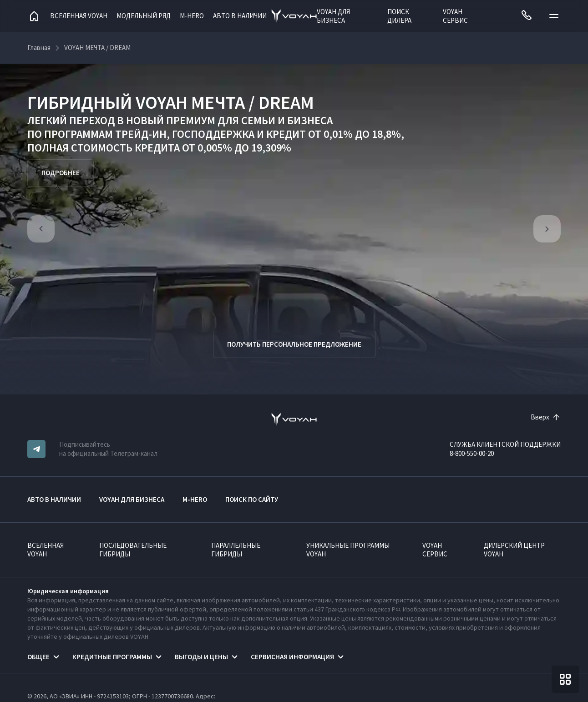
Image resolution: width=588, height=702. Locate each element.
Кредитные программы (112, 657)
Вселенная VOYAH (79, 16)
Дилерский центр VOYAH (514, 550)
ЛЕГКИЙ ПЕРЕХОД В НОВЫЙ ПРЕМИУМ (121, 120)
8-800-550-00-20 (472, 453)
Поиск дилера (399, 16)
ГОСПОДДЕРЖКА (213, 134)
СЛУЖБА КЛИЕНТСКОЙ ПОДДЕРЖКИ (505, 444)
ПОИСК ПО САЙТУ (252, 499)
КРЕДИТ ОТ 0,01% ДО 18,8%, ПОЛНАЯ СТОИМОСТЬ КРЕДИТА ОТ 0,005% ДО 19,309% (216, 141)
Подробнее (61, 173)
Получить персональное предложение (294, 344)
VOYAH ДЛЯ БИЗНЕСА (333, 16)
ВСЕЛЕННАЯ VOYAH (46, 550)
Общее (38, 657)
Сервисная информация (292, 657)
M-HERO (192, 16)
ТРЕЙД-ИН (141, 134)
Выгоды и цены (201, 657)
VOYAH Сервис (455, 16)
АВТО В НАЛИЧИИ (240, 16)
